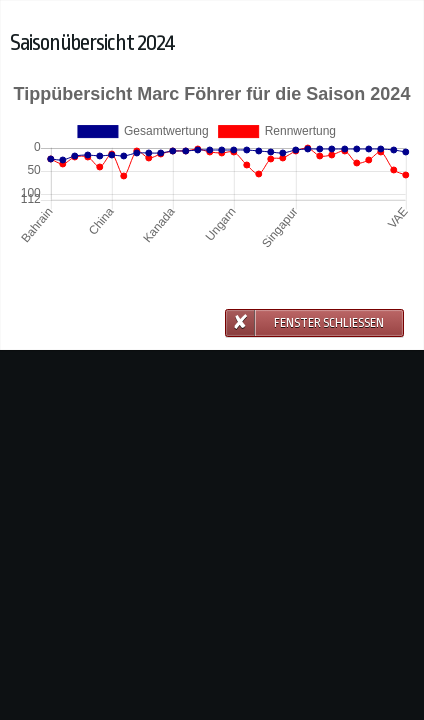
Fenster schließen (329, 323)
